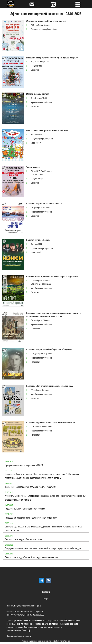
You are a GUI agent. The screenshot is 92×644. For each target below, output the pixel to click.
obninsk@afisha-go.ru (33, 606)
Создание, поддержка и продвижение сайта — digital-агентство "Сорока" (46, 641)
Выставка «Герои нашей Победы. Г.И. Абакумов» (49, 350)
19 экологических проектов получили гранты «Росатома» (30, 487)
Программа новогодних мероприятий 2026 (24, 465)
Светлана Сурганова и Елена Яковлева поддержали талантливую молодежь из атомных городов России (44, 529)
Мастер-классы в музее (38, 94)
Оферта (46, 598)
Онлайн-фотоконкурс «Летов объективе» (23, 540)
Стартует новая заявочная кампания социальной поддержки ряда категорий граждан (43, 548)
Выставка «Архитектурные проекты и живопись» (50, 386)
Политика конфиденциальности (19, 636)
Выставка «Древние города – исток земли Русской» (51, 423)
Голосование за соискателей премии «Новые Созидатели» (31, 518)
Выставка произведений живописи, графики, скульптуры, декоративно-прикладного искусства (54, 315)
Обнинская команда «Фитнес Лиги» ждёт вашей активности (32, 557)
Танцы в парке (33, 167)
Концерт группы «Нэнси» (38, 240)
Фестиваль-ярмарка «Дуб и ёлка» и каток (46, 21)
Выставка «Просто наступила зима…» (44, 204)
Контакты (46, 592)
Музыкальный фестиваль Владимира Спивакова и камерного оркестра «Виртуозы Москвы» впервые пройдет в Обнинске (46, 498)
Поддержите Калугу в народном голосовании (25, 509)
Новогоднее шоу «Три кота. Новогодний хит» (47, 131)
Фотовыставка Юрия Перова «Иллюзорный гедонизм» (52, 277)
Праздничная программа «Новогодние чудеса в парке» (52, 58)
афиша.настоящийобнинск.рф (18, 630)
